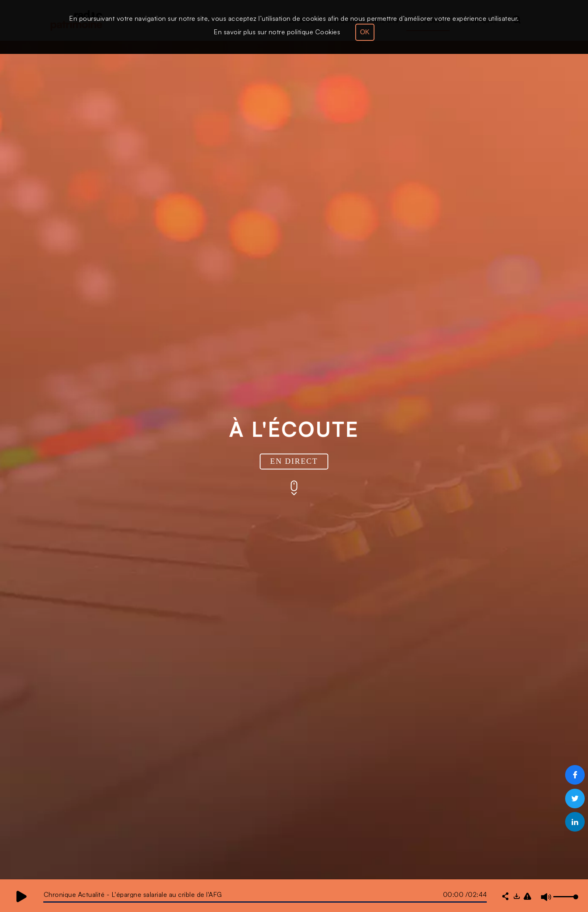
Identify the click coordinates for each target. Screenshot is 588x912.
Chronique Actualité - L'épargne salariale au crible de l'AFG (133, 894)
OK (365, 32)
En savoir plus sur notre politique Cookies (277, 32)
